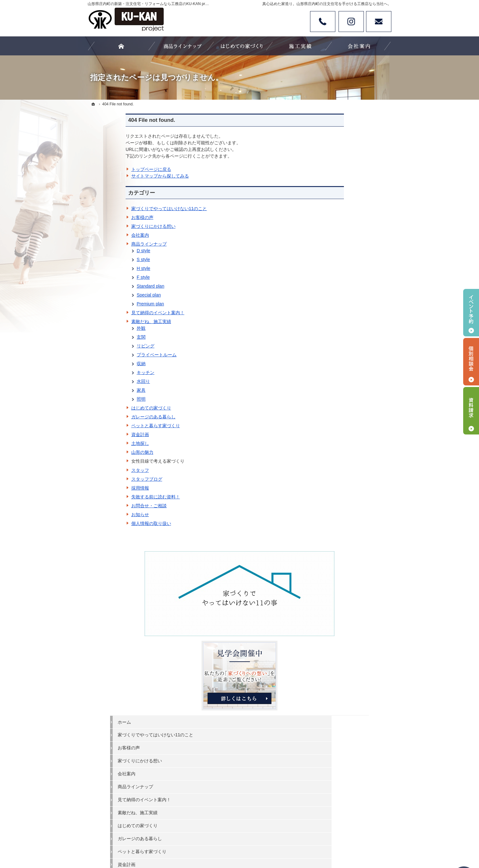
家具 (103, 390)
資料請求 (471, 411)
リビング (108, 346)
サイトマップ (336, 511)
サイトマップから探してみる (122, 176)
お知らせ (102, 515)
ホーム (330, 233)
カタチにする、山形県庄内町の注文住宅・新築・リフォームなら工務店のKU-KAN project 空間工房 (242, 840)
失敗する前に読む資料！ (118, 497)
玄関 (103, 337)
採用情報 (102, 488)
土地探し (102, 443)
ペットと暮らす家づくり (118, 426)
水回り (105, 381)
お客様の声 (104, 217)
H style (106, 268)
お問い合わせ (379, 22)
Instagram (351, 22)
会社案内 (102, 235)
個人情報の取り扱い (113, 523)
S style (105, 259)
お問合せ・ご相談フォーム (353, 665)
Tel (323, 22)
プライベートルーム (119, 355)
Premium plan (112, 304)
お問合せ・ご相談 (111, 506)
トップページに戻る (113, 169)
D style (106, 251)
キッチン (108, 372)
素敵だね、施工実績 (113, 322)
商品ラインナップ (111, 244)
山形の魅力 (104, 452)
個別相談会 (471, 362)
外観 (103, 328)
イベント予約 (471, 313)
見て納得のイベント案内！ (120, 313)
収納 (103, 364)
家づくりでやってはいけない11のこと (131, 209)
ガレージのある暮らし (115, 417)
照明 (103, 399)
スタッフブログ (109, 479)
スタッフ (102, 470)
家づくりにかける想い (115, 226)
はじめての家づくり (113, 408)
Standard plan (112, 286)
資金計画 (102, 434)
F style (105, 277)
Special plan (111, 295)
